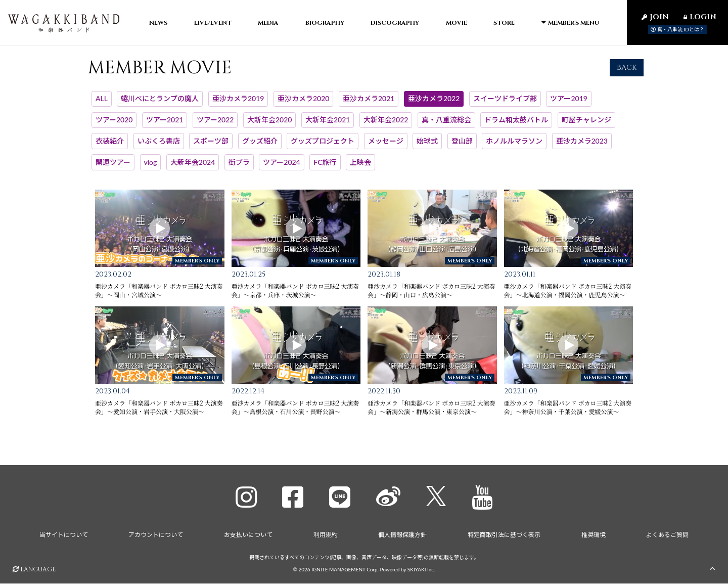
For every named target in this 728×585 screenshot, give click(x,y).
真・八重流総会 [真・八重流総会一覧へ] (446, 124)
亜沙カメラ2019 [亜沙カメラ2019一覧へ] (238, 103)
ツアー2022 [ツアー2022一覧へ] (215, 124)
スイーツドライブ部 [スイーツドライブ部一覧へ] (505, 103)
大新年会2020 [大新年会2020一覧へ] (269, 124)
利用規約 (326, 536)
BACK (627, 72)
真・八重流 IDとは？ (677, 29)
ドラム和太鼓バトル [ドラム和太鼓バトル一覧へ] (516, 124)
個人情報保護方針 (402, 536)
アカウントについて (156, 536)
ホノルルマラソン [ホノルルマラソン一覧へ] (514, 145)
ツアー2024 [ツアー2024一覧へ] (281, 166)
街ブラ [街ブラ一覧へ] (239, 166)
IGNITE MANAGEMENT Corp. (345, 570)
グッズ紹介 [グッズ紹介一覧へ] (260, 145)
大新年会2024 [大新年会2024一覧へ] (193, 166)
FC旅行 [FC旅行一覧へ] (325, 166)
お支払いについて (248, 536)
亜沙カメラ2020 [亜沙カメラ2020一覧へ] (303, 103)
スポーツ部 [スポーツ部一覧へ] (211, 145)
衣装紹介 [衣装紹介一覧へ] (110, 145)
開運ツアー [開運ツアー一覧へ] (113, 166)
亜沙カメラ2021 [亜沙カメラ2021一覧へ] (369, 103)
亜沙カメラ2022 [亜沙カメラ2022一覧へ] (434, 103)
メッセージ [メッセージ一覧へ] (386, 145)
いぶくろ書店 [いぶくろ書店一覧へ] (159, 145)
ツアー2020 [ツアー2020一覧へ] (114, 124)
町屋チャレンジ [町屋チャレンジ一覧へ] (586, 124)
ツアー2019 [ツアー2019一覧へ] (568, 103)
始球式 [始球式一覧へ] (427, 145)
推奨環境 (594, 536)
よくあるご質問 (668, 536)
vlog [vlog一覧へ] (151, 166)
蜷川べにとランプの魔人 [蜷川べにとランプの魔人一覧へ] (160, 103)
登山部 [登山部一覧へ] (462, 145)
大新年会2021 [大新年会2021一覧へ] (328, 124)
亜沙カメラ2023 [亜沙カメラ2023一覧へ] (582, 145)
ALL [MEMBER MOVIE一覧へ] (102, 103)
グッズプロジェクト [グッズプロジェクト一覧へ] (323, 145)
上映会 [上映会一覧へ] (360, 166)
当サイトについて (63, 536)
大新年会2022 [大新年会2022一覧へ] (386, 124)
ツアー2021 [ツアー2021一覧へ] (165, 124)
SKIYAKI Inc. (421, 570)
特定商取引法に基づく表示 (504, 536)
